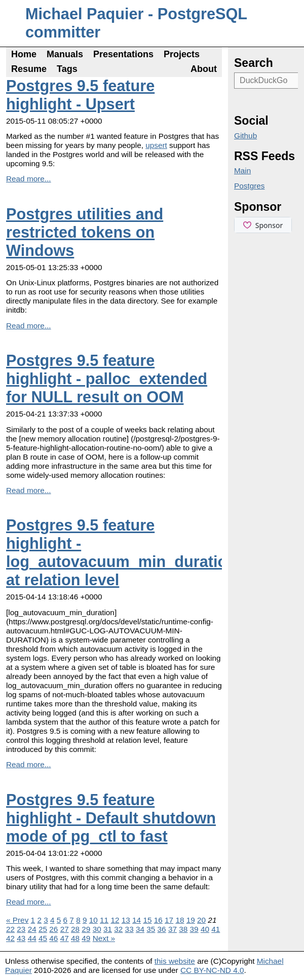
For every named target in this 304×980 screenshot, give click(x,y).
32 (118, 929)
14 (137, 920)
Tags (67, 69)
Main (242, 171)
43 (21, 938)
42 (10, 938)
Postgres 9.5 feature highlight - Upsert (80, 95)
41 (216, 929)
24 (32, 929)
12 (115, 920)
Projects (182, 54)
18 (180, 920)
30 (97, 929)
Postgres (250, 186)
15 (147, 920)
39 (194, 929)
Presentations (123, 54)
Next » (104, 938)
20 (201, 920)
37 (173, 929)
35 (151, 929)
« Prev (17, 920)
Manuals (65, 54)
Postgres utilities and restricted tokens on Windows (85, 232)
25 (43, 929)
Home (24, 54)
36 (162, 929)
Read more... (29, 179)
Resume (29, 69)
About (204, 69)
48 (75, 938)
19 (191, 920)
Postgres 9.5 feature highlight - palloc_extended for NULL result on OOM (107, 379)
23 (21, 929)
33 (129, 929)
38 (183, 929)
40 (205, 929)
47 (65, 938)
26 (53, 929)
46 (53, 938)
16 (158, 920)
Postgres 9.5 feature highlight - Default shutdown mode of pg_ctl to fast (111, 818)
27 (65, 929)
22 (10, 929)
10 (93, 920)
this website (175, 961)
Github (245, 136)
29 (86, 929)
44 (32, 938)
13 (126, 920)
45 (43, 938)
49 (86, 938)
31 (108, 929)
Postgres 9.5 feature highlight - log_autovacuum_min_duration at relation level (121, 553)
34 (140, 929)
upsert (156, 145)
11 (104, 920)
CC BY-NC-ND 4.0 (212, 970)
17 (169, 920)
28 (75, 929)
